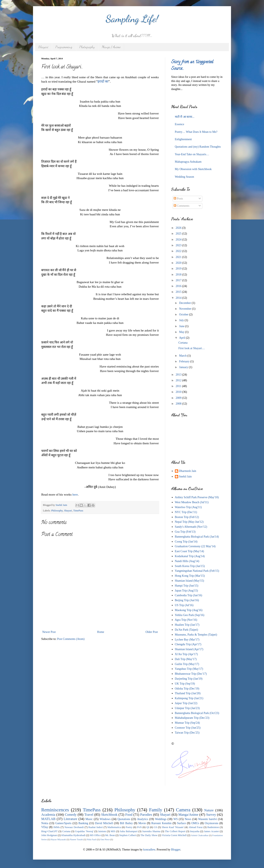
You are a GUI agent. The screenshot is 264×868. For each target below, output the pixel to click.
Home (101, 632)
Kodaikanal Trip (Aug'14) (190, 556)
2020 (179, 263)
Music (89, 819)
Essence (180, 124)
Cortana (183, 343)
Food (129, 815)
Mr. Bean (110, 835)
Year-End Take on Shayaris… (192, 154)
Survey (211, 815)
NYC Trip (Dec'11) (186, 512)
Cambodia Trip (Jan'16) (189, 595)
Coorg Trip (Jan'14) (186, 542)
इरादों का (103, 81)
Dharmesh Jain (188, 471)
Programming (64, 47)
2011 (179, 386)
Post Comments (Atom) (71, 639)
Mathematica (114, 827)
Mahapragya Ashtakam (188, 162)
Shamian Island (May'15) (190, 581)
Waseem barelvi (208, 819)
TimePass (78, 511)
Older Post (152, 632)
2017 (179, 280)
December (185, 303)
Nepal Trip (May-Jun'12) (189, 522)
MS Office (95, 835)
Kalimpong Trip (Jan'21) (189, 698)
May (182, 332)
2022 (179, 251)
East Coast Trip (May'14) (189, 551)
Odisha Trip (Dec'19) (187, 689)
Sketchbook (109, 815)
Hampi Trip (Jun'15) (187, 586)
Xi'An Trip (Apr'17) (186, 654)
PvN (139, 827)
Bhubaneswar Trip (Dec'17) (191, 674)
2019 (179, 269)
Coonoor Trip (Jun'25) (188, 728)
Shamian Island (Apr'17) (189, 649)
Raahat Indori (96, 827)
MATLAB (48, 819)
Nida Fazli (92, 839)
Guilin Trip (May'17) (187, 664)
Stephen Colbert (128, 835)
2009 (179, 398)
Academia (48, 815)
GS (156, 827)
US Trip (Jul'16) (184, 605)
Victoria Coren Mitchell (174, 835)
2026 (179, 228)
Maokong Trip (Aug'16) (189, 610)
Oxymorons (211, 823)
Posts (178, 199)
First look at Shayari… (192, 348)
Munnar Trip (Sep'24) (187, 723)
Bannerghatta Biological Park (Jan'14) (197, 537)
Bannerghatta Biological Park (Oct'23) (197, 713)
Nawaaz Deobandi (74, 827)
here (75, 494)
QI (148, 827)
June (182, 326)
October (184, 314)
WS (176, 819)
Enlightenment (183, 139)
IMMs (57, 827)
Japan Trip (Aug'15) (186, 591)
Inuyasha (195, 831)
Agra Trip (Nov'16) (186, 620)
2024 (179, 240)
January (184, 367)
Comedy (71, 815)
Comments (181, 206)
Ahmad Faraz (196, 827)
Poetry (129, 827)
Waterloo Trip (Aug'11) (188, 507)
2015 (179, 292)
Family (156, 810)
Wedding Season (184, 177)
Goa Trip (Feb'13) (185, 532)
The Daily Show (149, 835)
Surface (181, 823)
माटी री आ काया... (185, 117)
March (183, 356)
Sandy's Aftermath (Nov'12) (191, 527)
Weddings (161, 819)
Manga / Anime (111, 47)
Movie (142, 823)
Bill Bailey (126, 823)
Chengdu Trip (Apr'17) (188, 644)
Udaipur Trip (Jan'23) (187, 708)
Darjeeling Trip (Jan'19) (189, 679)
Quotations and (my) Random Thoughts (198, 147)
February (185, 361)
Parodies (146, 815)
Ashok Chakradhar (200, 835)
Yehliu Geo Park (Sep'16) (190, 615)
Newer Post (49, 632)
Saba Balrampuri (129, 831)
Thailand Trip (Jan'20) (188, 693)
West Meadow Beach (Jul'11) (192, 502)
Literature (71, 819)
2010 (179, 392)
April (182, 338)
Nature (209, 810)
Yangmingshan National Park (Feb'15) (197, 571)
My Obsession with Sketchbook (193, 169)
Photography (87, 47)
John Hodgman (49, 835)
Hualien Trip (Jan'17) (187, 625)
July (182, 320)
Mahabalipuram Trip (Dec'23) (192, 718)
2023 (179, 245)
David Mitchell (104, 823)
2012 (179, 380)
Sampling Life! (132, 19)
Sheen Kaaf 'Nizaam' (173, 827)
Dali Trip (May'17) (186, 659)
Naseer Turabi (76, 839)
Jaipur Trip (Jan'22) (186, 703)
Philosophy (57, 511)
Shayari (43, 47)
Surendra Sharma (151, 831)
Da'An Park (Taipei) (187, 630)
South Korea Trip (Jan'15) (190, 566)
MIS (113, 831)
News (188, 819)
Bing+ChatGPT (49, 831)
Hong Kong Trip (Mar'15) (190, 576)
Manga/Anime (188, 815)
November (186, 309)
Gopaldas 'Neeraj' (84, 831)
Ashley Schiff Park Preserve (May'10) (197, 497)
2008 (179, 404)
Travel (89, 815)
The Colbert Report (175, 831)
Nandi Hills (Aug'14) (187, 561)
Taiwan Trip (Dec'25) (187, 733)
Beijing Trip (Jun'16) (187, 600)
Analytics (143, 819)
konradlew (149, 850)
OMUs (195, 823)
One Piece (105, 839)
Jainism (102, 831)
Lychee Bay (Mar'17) (187, 640)
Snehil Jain (185, 477)
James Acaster (211, 831)
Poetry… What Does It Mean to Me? (196, 132)
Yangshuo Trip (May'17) (189, 669)
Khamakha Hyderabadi (74, 835)
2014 (179, 298)
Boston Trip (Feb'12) (187, 517)
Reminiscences (55, 810)
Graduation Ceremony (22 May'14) (195, 546)
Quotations (124, 819)
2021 (179, 257)
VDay (45, 827)
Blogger (176, 850)
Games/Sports (63, 823)
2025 (179, 234)
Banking (83, 823)
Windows (105, 819)
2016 (179, 286)
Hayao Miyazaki (58, 839)
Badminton (213, 827)
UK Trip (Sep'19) (185, 684)
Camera (183, 810)
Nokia (45, 823)
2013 (179, 375)
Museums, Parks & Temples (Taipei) (196, 635)
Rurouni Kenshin (161, 823)
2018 (179, 275)
